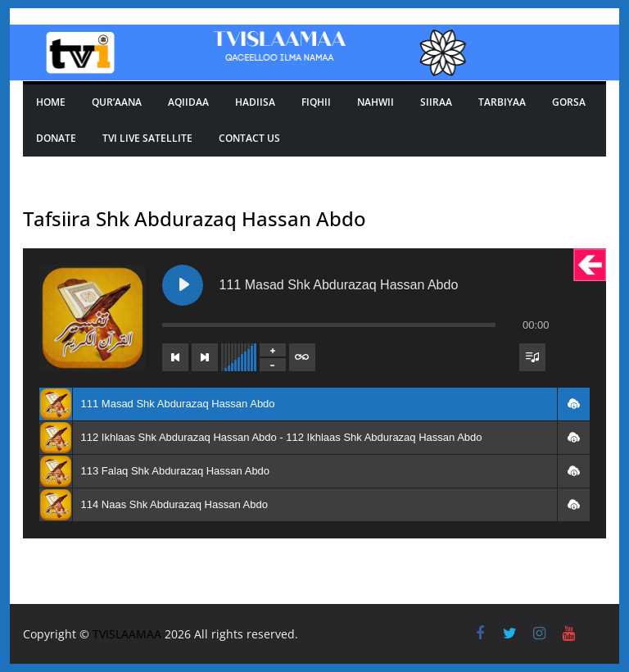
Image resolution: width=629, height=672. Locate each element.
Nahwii (376, 102)
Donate (56, 138)
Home (51, 102)
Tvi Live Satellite (147, 138)
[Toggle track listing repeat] (302, 357)
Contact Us (249, 138)
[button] (573, 404)
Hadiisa (255, 102)
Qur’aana (117, 102)
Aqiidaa (188, 102)
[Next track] (205, 357)
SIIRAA (436, 102)
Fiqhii (316, 102)
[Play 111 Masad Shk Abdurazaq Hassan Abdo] (183, 285)
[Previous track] (175, 357)
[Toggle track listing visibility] (532, 357)
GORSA (569, 102)
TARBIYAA (502, 102)
